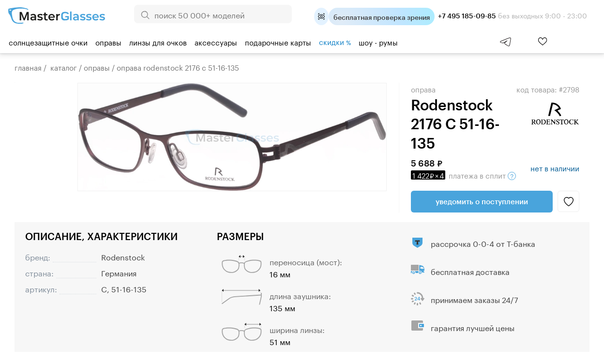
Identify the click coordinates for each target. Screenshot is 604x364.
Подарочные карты (278, 42)
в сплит (463, 175)
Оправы (108, 42)
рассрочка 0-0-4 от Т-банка (483, 243)
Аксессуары (216, 42)
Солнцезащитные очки (48, 42)
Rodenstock (123, 256)
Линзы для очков (158, 42)
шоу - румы (378, 42)
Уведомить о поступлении (482, 201)
